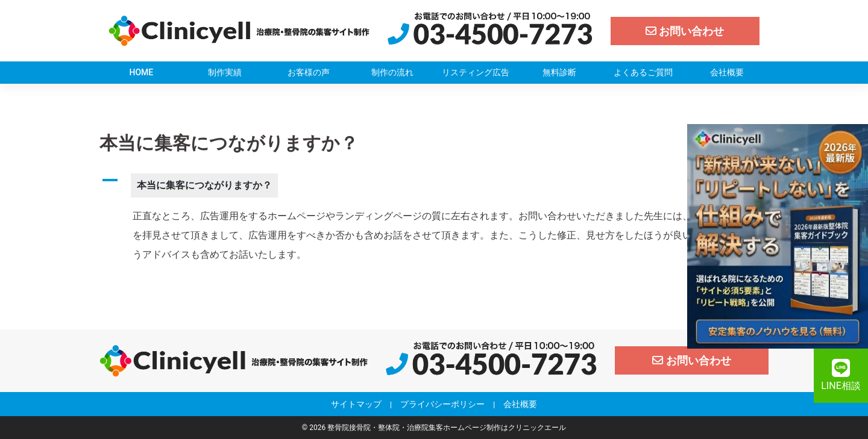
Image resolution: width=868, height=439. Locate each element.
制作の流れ (392, 72)
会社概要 (727, 72)
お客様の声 (309, 72)
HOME (142, 72)
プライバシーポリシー (442, 404)
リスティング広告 (476, 72)
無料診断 (559, 72)
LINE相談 (841, 375)
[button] (434, 185)
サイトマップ (356, 404)
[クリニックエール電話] (490, 30)
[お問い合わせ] (685, 31)
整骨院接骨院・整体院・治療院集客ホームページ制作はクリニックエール (447, 428)
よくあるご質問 (643, 72)
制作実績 (225, 72)
